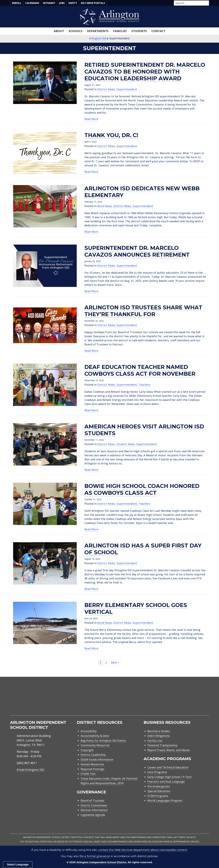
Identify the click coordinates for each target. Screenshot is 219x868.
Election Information (94, 810)
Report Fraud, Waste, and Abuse (168, 750)
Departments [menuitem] (98, 31)
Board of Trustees (92, 800)
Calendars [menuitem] (32, 3)
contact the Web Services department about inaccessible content (143, 850)
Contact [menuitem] (158, 31)
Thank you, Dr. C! (111, 135)
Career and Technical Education (168, 767)
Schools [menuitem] (76, 31)
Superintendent (127, 89)
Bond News (105, 206)
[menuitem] (183, 699)
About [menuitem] (59, 31)
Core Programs (157, 772)
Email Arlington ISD (30, 770)
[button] (208, 3)
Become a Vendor (159, 731)
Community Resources (95, 745)
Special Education (159, 791)
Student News (126, 444)
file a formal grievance (95, 856)
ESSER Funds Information (97, 759)
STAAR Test (88, 774)
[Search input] (191, 3)
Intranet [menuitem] (49, 3)
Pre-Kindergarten (159, 786)
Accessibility (89, 731)
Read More (91, 119)
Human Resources (92, 764)
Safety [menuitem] (73, 3)
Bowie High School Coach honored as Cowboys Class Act (142, 489)
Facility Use (155, 741)
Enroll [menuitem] (17, 3)
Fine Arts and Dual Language (166, 782)
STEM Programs (158, 796)
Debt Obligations (159, 736)
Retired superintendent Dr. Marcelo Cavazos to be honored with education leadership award (145, 72)
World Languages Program (165, 800)
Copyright (87, 750)
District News (106, 89)
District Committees (94, 805)
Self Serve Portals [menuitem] (93, 3)
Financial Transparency (162, 745)
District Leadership (93, 755)
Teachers (144, 385)
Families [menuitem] (120, 31)
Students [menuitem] (139, 31)
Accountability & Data (95, 736)
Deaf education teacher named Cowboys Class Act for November (140, 370)
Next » (115, 662)
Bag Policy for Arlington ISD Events (103, 741)
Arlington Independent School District (101, 862)
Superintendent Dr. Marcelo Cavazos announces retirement (137, 251)
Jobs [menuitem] (62, 3)
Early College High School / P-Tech (169, 777)
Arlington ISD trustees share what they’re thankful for (143, 311)
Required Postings (92, 769)
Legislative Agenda (93, 815)
